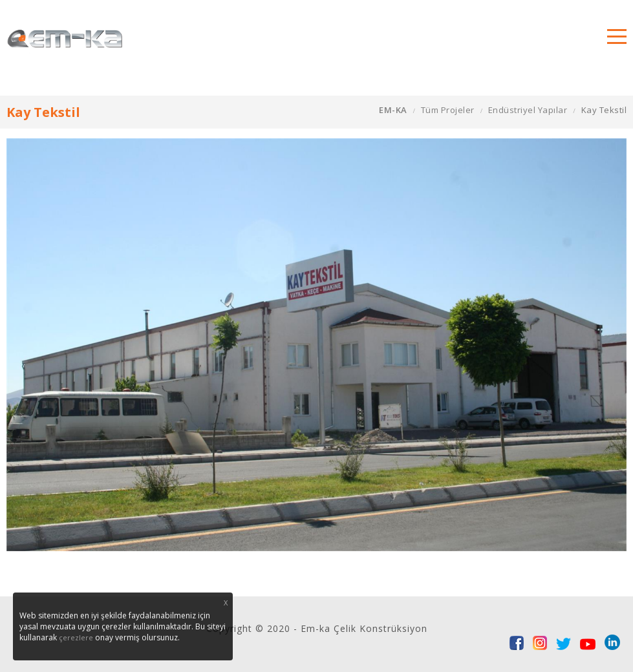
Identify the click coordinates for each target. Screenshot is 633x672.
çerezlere (76, 637)
